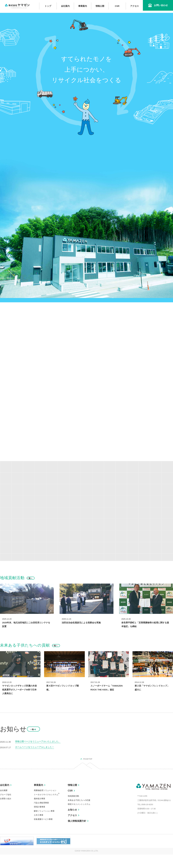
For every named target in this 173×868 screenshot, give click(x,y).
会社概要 (4, 804)
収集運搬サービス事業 (43, 832)
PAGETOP (88, 772)
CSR (117, 6)
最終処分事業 (40, 812)
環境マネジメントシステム (79, 818)
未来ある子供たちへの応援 (79, 813)
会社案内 (65, 6)
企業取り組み (6, 812)
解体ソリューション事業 (44, 824)
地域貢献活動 (73, 809)
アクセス (135, 6)
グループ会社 (6, 808)
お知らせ (72, 823)
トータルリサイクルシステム (47, 808)
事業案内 (83, 6)
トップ (48, 6)
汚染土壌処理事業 (41, 816)
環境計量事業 (40, 820)
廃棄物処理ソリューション (45, 804)
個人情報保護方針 (77, 834)
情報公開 (100, 6)
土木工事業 (39, 828)
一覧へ (35, 743)
